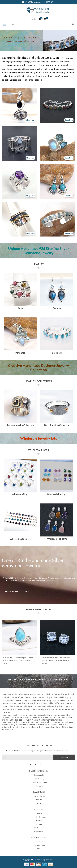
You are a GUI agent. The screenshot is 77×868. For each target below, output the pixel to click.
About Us (39, 842)
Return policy (39, 779)
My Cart (39, 800)
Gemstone (39, 824)
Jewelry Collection (38, 381)
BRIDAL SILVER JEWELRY (17, 591)
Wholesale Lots (38, 450)
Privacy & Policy (39, 845)
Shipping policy (39, 775)
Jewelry (39, 264)
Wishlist (39, 803)
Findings (39, 821)
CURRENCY (50, 2)
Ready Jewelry (39, 831)
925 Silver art (36, 860)
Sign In (33, 19)
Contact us (39, 786)
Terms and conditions (39, 782)
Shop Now (30, 120)
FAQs (39, 849)
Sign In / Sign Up (39, 796)
